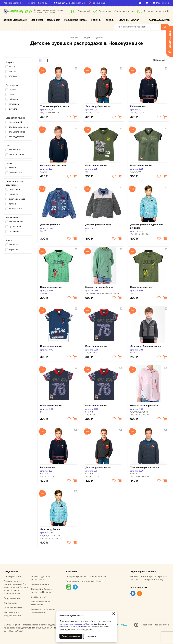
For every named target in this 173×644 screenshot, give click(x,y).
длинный (13, 245)
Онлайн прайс (84, 11)
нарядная (14, 194)
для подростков (17, 137)
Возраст (10, 62)
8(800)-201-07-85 (63, 3)
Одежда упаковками (15, 20)
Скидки (110, 20)
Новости (31, 3)
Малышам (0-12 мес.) (76, 20)
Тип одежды (12, 85)
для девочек (15, 150)
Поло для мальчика (96, 165)
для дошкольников (18, 127)
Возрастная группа (15, 118)
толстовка (14, 104)
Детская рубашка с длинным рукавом (146, 226)
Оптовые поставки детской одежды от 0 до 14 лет (16, 587)
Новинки (96, 20)
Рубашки (99, 38)
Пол (8, 145)
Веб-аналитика (162, 625)
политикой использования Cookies (76, 624)
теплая (12, 204)
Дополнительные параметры (14, 183)
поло (11, 94)
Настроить (91, 636)
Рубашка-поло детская (53, 165)
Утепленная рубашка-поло (55, 106)
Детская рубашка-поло (98, 106)
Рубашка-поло (138, 106)
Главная (74, 38)
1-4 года (13, 67)
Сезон (9, 164)
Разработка (146, 625)
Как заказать (10, 603)
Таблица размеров (159, 20)
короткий (14, 250)
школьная (14, 231)
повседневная (16, 222)
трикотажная (15, 209)
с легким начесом (18, 199)
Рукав (9, 240)
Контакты (43, 3)
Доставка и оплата (13, 608)
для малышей (16, 122)
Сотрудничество (12, 598)
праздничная (15, 227)
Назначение (12, 218)
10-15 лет (13, 76)
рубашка (13, 99)
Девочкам (37, 20)
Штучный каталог (129, 20)
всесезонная (15, 173)
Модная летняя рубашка (99, 287)
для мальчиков (16, 155)
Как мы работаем (12, 3)
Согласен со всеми (71, 636)
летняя (12, 168)
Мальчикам (54, 20)
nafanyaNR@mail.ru (96, 581)
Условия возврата (40, 584)
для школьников (17, 132)
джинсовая (14, 189)
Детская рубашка (50, 225)
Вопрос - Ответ (38, 597)
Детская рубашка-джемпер (146, 346)
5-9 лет (13, 71)
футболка (14, 109)
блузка (13, 90)
